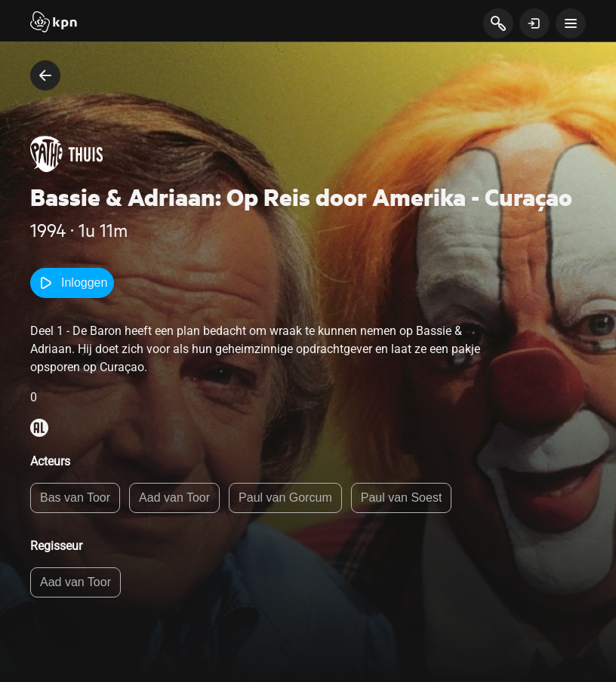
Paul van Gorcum (285, 498)
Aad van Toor (174, 498)
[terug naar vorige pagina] (45, 75)
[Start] (54, 23)
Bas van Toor (75, 498)
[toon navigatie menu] (571, 23)
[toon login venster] (534, 23)
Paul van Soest (402, 498)
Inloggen (72, 283)
